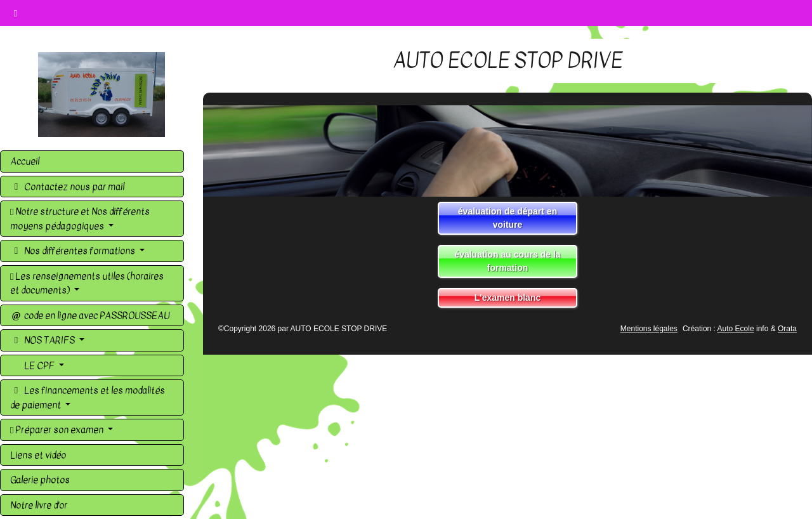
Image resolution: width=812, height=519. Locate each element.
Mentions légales (649, 329)
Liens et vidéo (38, 455)
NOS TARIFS (43, 340)
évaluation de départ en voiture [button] (507, 218)
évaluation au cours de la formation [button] (507, 261)
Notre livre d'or (39, 505)
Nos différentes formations (74, 251)
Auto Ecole (736, 329)
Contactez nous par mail (67, 187)
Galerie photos (40, 480)
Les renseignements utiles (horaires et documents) (87, 283)
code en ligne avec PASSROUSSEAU (90, 315)
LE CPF (39, 365)
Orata (787, 329)
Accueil (25, 161)
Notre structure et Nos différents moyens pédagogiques (80, 219)
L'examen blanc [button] (507, 298)
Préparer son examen (58, 430)
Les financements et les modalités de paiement (88, 397)
